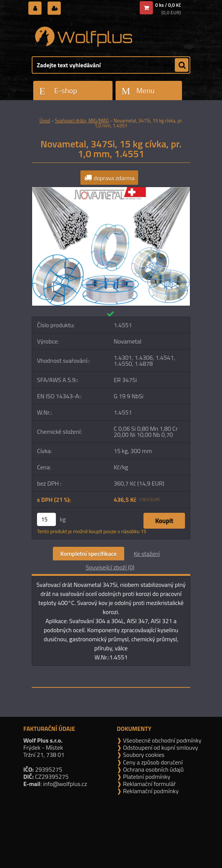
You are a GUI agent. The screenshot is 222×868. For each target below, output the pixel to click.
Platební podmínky (146, 777)
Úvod (45, 121)
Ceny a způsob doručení (152, 762)
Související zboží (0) (110, 567)
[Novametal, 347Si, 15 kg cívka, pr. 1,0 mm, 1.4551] (111, 190)
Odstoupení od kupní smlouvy (160, 747)
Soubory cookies (143, 755)
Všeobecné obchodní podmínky (161, 740)
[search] (182, 65)
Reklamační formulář (149, 784)
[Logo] (84, 37)
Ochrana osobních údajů (153, 769)
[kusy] (46, 519)
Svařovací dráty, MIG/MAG (82, 121)
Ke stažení (147, 554)
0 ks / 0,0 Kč (168, 5)
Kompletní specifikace (89, 554)
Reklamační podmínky (150, 791)
